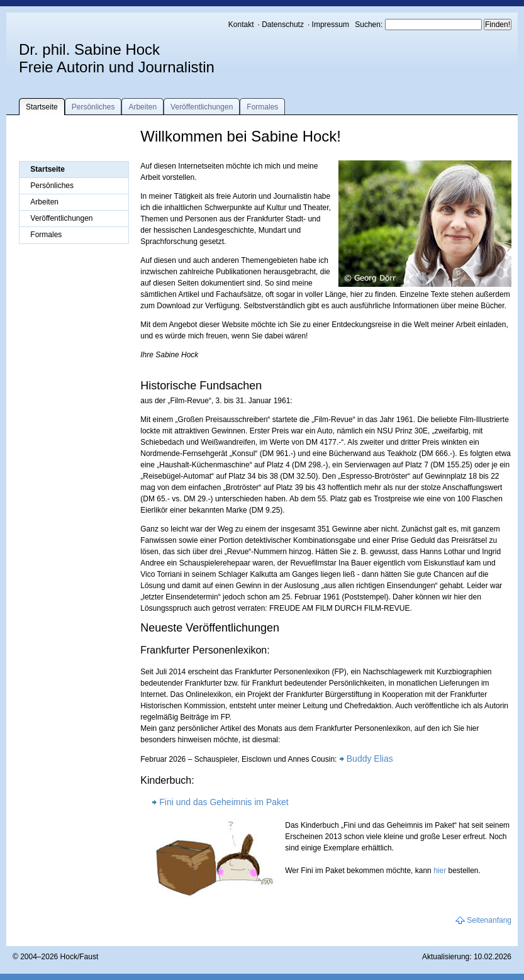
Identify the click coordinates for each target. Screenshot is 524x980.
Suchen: (370, 25)
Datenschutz (283, 25)
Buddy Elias (370, 759)
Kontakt (241, 25)
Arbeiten (142, 107)
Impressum (331, 25)
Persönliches (93, 107)
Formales (262, 107)
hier (440, 871)
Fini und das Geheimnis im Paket (224, 802)
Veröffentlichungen (202, 107)
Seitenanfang (489, 920)
